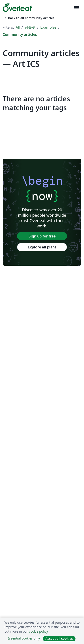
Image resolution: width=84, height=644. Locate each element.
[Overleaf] (17, 8)
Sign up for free (42, 236)
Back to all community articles (29, 18)
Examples (48, 27)
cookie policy (38, 631)
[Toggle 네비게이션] (76, 8)
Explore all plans (42, 247)
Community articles (20, 34)
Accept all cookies (59, 639)
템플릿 (30, 27)
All (18, 27)
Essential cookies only (24, 638)
